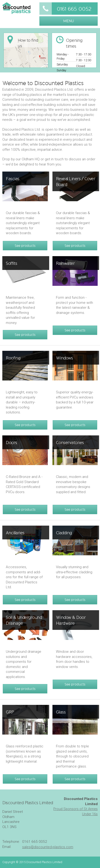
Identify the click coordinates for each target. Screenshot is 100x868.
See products (25, 246)
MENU (69, 21)
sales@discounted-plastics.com (48, 847)
